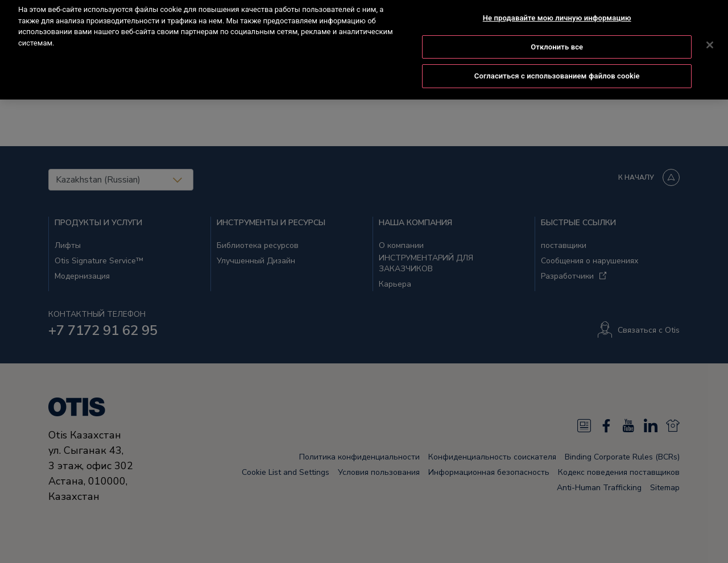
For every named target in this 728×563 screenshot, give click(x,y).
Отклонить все (557, 36)
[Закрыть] (710, 35)
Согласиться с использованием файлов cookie (557, 66)
